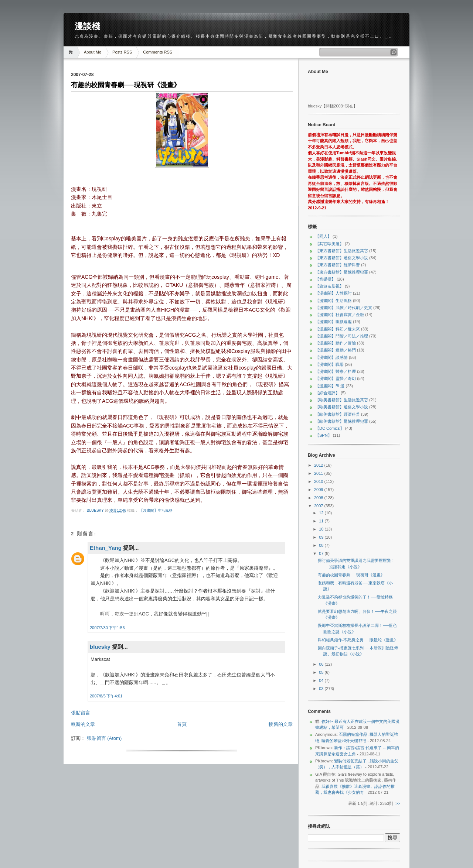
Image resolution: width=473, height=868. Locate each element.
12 (322, 513)
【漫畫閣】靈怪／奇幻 (336, 378)
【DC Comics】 (330, 428)
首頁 (182, 724)
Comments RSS (158, 52)
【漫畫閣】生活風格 (156, 510)
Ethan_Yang (106, 548)
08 (322, 545)
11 (322, 521)
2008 (319, 498)
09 (322, 537)
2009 (319, 490)
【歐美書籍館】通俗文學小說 (342, 407)
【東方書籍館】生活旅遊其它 (342, 251)
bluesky (96, 510)
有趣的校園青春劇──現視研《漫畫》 (351, 575)
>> (398, 803)
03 (322, 689)
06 (322, 664)
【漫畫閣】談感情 (331, 357)
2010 (319, 481)
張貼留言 (81, 713)
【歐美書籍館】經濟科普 (338, 414)
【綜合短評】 (327, 393)
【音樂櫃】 (325, 279)
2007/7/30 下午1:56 (107, 628)
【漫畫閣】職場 (329, 364)
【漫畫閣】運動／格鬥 (336, 350)
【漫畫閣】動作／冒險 (336, 343)
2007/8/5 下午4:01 (106, 696)
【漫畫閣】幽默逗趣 (334, 322)
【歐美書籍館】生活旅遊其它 (342, 400)
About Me (93, 52)
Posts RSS (122, 52)
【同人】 (323, 236)
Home (72, 52)
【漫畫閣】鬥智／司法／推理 (342, 336)
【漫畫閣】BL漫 (330, 386)
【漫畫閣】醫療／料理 (336, 371)
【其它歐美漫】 (329, 244)
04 (322, 680)
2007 (319, 506)
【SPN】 (324, 435)
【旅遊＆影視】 (329, 286)
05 (322, 672)
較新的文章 (83, 724)
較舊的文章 (281, 724)
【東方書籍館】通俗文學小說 (342, 258)
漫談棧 (87, 26)
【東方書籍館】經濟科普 (338, 265)
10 (322, 529)
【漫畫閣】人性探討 (334, 293)
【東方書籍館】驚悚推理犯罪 (342, 272)
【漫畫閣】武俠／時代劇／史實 (344, 308)
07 (322, 553)
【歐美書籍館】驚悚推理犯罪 (342, 421)
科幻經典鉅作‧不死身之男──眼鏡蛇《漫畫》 (358, 640)
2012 (319, 465)
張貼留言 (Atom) (104, 738)
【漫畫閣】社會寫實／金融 (340, 315)
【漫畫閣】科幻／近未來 (338, 329)
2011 (319, 473)
